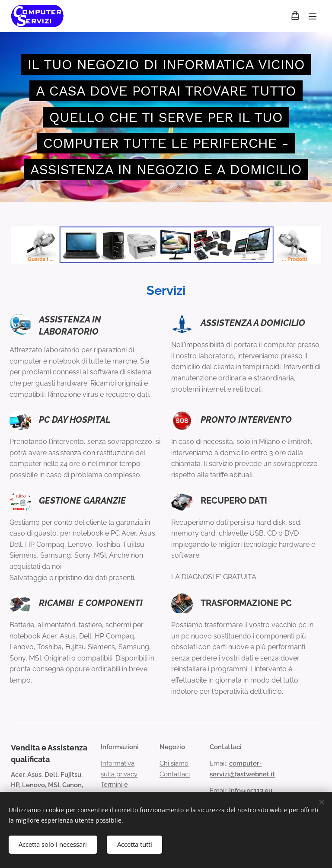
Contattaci (175, 774)
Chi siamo (174, 764)
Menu (313, 16)
